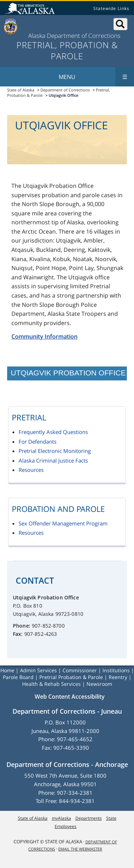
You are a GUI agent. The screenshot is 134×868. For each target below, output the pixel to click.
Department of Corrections (65, 90)
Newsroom (99, 684)
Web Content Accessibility (70, 697)
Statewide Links (111, 8)
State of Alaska (31, 9)
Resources (31, 470)
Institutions (116, 670)
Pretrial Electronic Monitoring (55, 451)
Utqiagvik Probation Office (68, 373)
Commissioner (80, 670)
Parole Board (18, 677)
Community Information (44, 336)
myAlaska (61, 818)
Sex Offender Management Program (63, 523)
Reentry (118, 677)
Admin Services (38, 670)
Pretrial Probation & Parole (71, 677)
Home (7, 670)
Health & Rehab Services (51, 684)
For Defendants (38, 442)
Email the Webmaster (80, 849)
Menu (96, 77)
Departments (89, 818)
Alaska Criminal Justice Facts (53, 460)
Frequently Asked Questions (53, 432)
